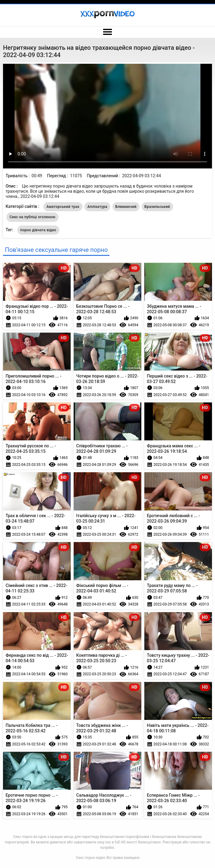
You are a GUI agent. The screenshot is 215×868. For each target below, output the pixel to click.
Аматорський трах (63, 207)
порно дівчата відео (38, 230)
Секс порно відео (91, 858)
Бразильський (157, 207)
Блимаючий (126, 207)
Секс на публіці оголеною (32, 217)
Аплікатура (97, 207)
